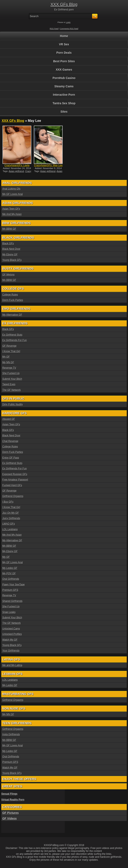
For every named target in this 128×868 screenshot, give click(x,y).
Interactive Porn (64, 95)
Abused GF (9, 419)
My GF (6, 357)
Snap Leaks (9, 612)
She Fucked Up (11, 373)
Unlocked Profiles (12, 634)
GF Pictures (11, 813)
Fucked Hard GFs (12, 485)
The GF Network (11, 390)
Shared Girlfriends (12, 601)
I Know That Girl (11, 351)
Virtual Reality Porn (13, 800)
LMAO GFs (9, 524)
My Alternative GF (12, 315)
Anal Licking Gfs (11, 189)
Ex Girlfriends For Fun (15, 340)
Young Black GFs (12, 260)
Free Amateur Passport (15, 480)
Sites (64, 112)
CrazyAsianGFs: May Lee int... (48, 167)
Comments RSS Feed (69, 29)
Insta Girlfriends (11, 734)
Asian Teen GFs (11, 209)
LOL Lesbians (10, 529)
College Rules (10, 295)
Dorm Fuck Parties (13, 300)
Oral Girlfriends (11, 579)
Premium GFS (10, 590)
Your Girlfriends (11, 651)
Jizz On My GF (11, 513)
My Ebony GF (10, 255)
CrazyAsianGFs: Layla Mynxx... (17, 167)
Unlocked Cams (11, 629)
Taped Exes (9, 384)
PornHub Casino (64, 78)
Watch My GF (10, 640)
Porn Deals (64, 53)
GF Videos (10, 818)
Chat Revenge (10, 441)
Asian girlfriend (16, 171)
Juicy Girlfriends (11, 518)
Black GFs (8, 243)
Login (68, 22)
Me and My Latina (12, 665)
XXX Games (64, 70)
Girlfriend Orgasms (13, 496)
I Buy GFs (8, 502)
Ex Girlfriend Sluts (12, 335)
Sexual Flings (9, 794)
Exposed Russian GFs (15, 474)
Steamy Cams (64, 86)
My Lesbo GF (10, 568)
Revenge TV (9, 368)
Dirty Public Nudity (13, 404)
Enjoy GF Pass (11, 458)
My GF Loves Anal (13, 194)
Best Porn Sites (64, 61)
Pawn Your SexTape (13, 585)
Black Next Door (11, 249)
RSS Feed (54, 29)
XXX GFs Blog (64, 4)
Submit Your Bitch (12, 379)
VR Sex (64, 44)
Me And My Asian (12, 214)
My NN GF (8, 362)
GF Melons (8, 275)
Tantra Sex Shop (64, 103)
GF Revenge (9, 346)
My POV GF (9, 574)
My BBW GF (9, 229)
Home (64, 36)
